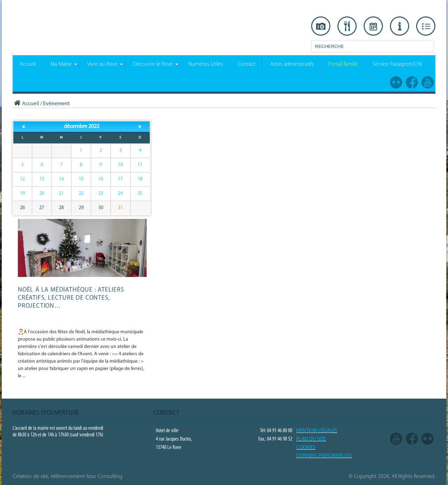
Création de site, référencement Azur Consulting (68, 477)
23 (101, 194)
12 (22, 179)
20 (42, 194)
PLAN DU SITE (311, 439)
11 (140, 165)
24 (120, 194)
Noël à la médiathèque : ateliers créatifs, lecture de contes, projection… (71, 298)
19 (22, 194)
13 (42, 179)
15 (81, 179)
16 (101, 179)
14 (61, 179)
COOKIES (306, 448)
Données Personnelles (324, 456)
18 (140, 179)
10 (120, 165)
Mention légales (317, 431)
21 (61, 194)
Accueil (26, 104)
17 (120, 179)
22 (81, 194)
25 (140, 194)
